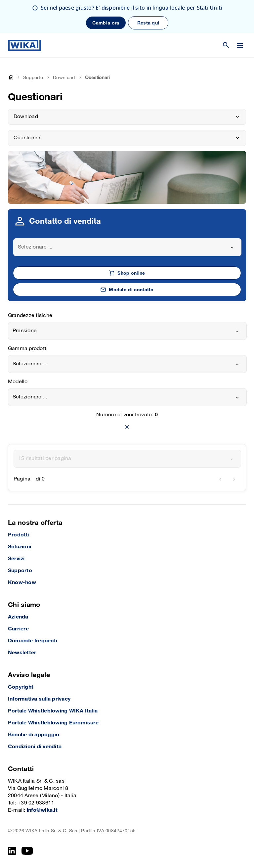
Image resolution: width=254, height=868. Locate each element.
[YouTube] (27, 851)
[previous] (220, 479)
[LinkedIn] (12, 851)
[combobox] (127, 247)
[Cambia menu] (240, 45)
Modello (18, 382)
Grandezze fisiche (30, 316)
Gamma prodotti (28, 349)
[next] (234, 479)
